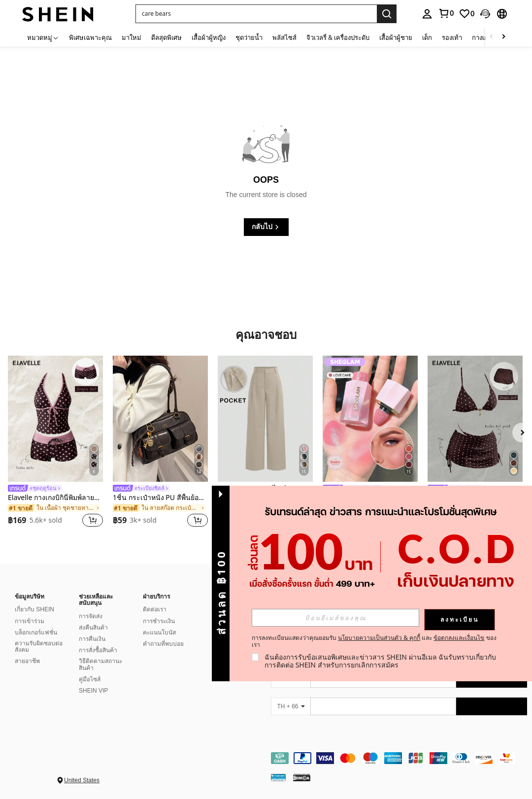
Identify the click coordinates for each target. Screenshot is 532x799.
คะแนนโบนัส (159, 633)
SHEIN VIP (93, 691)
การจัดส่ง (91, 616)
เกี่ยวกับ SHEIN (34, 609)
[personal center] (427, 14)
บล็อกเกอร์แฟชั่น (36, 633)
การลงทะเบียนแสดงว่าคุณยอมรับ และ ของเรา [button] (374, 641)
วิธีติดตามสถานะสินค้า (100, 665)
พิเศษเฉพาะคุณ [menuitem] (90, 37)
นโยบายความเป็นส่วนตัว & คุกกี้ (379, 638)
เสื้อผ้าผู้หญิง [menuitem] (209, 37)
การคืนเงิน (92, 639)
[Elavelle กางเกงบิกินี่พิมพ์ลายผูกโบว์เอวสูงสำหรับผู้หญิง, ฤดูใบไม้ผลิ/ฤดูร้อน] (55, 419)
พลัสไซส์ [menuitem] (284, 37)
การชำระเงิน (159, 621)
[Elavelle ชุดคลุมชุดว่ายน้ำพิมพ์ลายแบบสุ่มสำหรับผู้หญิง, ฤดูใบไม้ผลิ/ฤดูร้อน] (475, 419)
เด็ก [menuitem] (427, 37)
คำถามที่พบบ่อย (163, 644)
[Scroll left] (492, 37)
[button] (256, 14)
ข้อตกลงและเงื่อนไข (459, 638)
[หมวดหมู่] (43, 37)
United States (82, 780)
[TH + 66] (291, 706)
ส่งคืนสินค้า (93, 628)
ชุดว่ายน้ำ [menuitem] (249, 37)
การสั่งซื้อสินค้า (98, 650)
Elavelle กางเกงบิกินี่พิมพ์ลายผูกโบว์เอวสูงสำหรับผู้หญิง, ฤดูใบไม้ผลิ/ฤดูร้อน (55, 498)
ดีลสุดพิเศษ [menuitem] (166, 37)
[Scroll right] (503, 37)
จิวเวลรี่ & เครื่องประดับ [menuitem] (338, 37)
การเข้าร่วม (30, 621)
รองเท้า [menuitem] (452, 37)
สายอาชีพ (27, 661)
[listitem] (55, 443)
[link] (446, 13)
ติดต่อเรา (155, 609)
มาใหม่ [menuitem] (132, 37)
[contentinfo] (399, 758)
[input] (335, 618)
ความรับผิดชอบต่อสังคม (39, 647)
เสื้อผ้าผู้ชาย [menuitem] (396, 37)
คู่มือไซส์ (90, 679)
